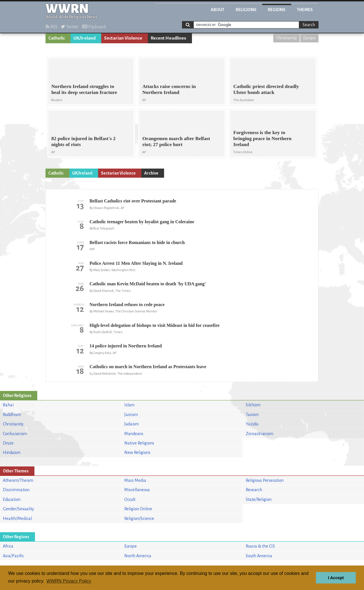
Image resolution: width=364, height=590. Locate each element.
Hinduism (12, 452)
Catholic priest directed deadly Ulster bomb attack (266, 89)
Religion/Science (139, 519)
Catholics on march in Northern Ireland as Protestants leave (148, 367)
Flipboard (94, 27)
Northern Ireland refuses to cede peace (127, 305)
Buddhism (12, 415)
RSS (52, 27)
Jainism (131, 415)
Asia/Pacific (13, 556)
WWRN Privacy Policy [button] (69, 581)
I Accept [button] (336, 578)
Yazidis (252, 424)
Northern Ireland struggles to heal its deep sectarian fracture (84, 89)
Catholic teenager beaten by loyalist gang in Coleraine (142, 222)
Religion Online (138, 509)
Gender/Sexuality (18, 509)
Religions (246, 10)
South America (259, 556)
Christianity (287, 38)
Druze (8, 443)
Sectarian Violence (123, 38)
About (218, 10)
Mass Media (135, 480)
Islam (129, 405)
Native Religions (139, 443)
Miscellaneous (137, 490)
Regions (277, 10)
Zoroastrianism (259, 434)
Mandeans (134, 434)
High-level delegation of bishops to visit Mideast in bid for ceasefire (155, 325)
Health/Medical (17, 519)
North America (138, 556)
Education (12, 499)
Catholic (57, 38)
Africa (8, 546)
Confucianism (15, 434)
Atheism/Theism (18, 480)
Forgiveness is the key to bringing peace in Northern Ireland (262, 138)
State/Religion (259, 499)
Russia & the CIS (260, 546)
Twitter (70, 27)
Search (309, 25)
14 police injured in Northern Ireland (126, 346)
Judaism (132, 424)
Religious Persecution (265, 480)
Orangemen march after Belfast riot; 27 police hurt (176, 141)
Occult (130, 499)
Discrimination (16, 490)
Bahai (8, 405)
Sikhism (253, 405)
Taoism (252, 415)
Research (254, 490)
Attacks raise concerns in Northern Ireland (169, 89)
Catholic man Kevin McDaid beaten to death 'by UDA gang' (148, 284)
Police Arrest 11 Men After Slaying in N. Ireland (136, 263)
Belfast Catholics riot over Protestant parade (133, 201)
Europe (309, 38)
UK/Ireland (84, 38)
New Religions (137, 452)
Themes (305, 10)
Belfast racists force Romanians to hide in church (137, 242)
